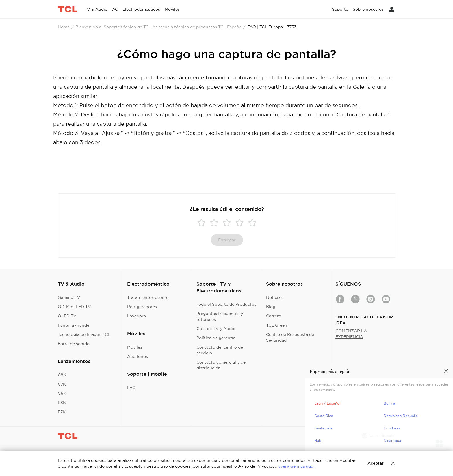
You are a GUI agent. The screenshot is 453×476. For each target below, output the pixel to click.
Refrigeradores (142, 307)
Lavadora (137, 316)
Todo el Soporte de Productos (226, 304)
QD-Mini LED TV (74, 307)
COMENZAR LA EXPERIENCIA (351, 334)
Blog (271, 307)
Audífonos (138, 356)
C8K (62, 375)
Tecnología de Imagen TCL (84, 334)
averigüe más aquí (296, 466)
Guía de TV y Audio (216, 329)
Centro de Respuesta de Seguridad (290, 337)
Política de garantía (216, 338)
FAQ (131, 388)
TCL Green (277, 325)
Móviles (135, 347)
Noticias (274, 297)
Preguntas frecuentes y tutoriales (220, 316)
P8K (62, 403)
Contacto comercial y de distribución (221, 365)
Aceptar (376, 463)
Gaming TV (69, 297)
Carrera (274, 316)
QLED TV (67, 316)
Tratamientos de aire (148, 297)
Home (64, 27)
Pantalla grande (74, 325)
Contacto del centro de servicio (220, 350)
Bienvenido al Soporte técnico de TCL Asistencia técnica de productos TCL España (158, 27)
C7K (62, 384)
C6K (62, 393)
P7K (62, 412)
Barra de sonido (74, 344)
